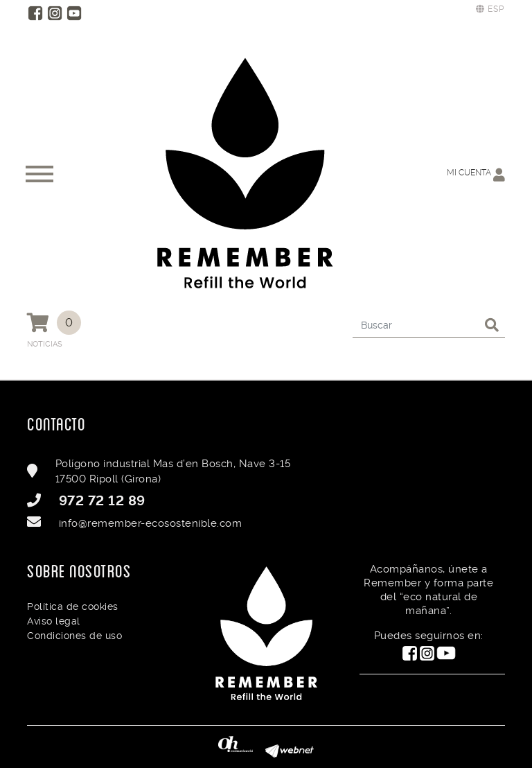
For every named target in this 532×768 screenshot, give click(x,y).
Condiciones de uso (74, 636)
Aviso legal (54, 621)
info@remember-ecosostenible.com (151, 523)
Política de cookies (73, 606)
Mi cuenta (476, 174)
